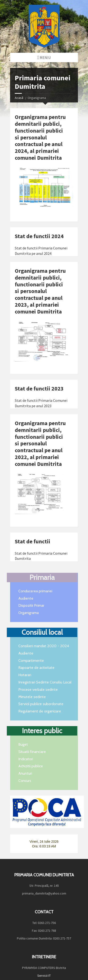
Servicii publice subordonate (41, 704)
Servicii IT (44, 966)
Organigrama (29, 613)
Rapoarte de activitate (36, 668)
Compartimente (31, 661)
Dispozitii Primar (31, 605)
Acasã (19, 98)
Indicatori (26, 759)
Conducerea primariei (35, 591)
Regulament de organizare (40, 711)
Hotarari (25, 675)
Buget (23, 744)
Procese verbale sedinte (38, 689)
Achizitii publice (31, 766)
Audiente (26, 598)
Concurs (25, 781)
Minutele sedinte (32, 697)
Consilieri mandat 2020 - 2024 (44, 646)
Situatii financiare (32, 752)
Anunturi (25, 773)
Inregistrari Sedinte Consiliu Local (45, 682)
